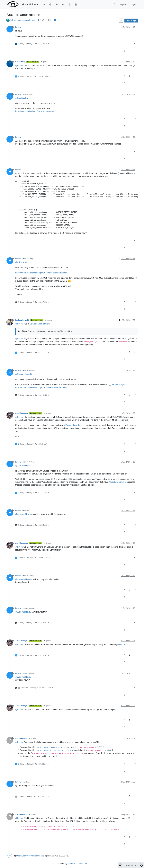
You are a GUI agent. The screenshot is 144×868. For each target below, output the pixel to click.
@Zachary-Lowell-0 (24, 374)
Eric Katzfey (20, 62)
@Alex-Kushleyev (117, 385)
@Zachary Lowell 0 (29, 371)
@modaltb (123, 644)
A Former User (21, 738)
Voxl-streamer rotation (39, 324)
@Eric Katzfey (28, 94)
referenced (36, 856)
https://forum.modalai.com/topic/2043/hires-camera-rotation (41, 273)
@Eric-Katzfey (22, 98)
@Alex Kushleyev (29, 462)
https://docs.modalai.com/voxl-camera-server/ (35, 111)
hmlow (18, 27)
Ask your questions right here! (23, 20)
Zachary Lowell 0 (22, 320)
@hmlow (45, 62)
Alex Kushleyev (22, 413)
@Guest (26, 782)
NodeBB (71, 864)
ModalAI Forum (30, 4)
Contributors (82, 864)
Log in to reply (131, 21)
